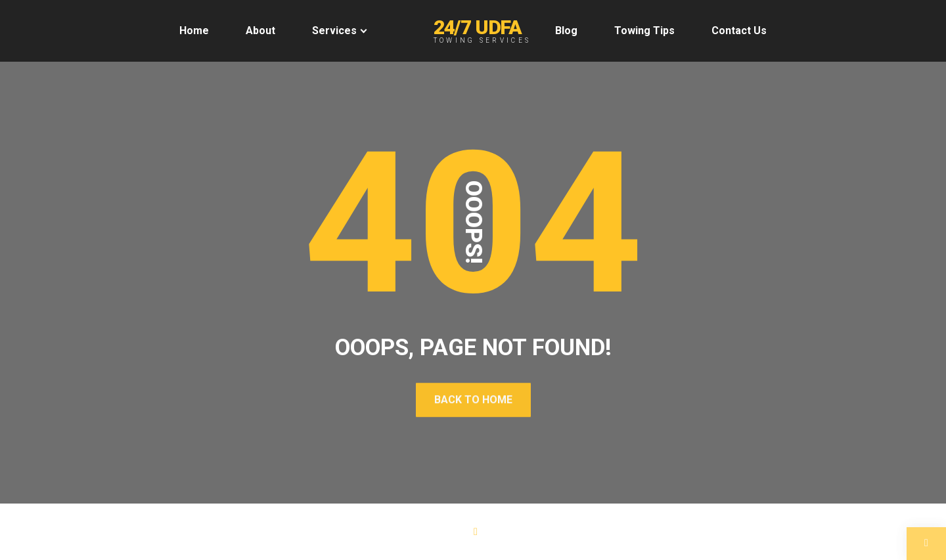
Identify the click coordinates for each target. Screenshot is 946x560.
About (260, 31)
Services (334, 31)
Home (194, 31)
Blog (566, 31)
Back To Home (473, 399)
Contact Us (739, 31)
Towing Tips (644, 31)
